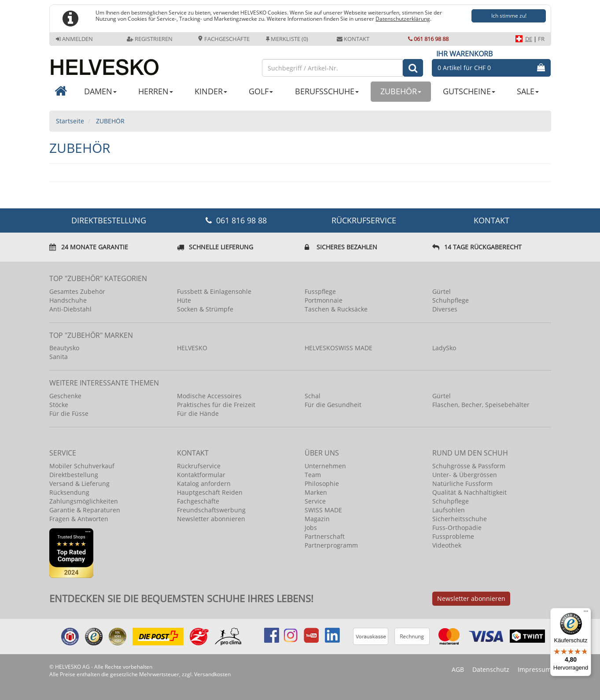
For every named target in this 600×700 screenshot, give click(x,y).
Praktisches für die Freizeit (216, 405)
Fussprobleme (453, 536)
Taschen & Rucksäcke (336, 309)
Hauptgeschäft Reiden (210, 492)
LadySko (444, 348)
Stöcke (59, 405)
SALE (528, 91)
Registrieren (150, 39)
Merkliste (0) (287, 39)
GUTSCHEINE (469, 91)
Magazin (317, 519)
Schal (313, 396)
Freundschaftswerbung (211, 510)
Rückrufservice (364, 220)
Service (315, 501)
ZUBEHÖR (401, 91)
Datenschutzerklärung (403, 19)
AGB (458, 669)
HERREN (156, 91)
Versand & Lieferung (79, 483)
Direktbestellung (74, 475)
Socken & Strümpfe (205, 309)
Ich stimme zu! (509, 16)
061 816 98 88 (428, 39)
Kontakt (353, 39)
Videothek (447, 545)
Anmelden (74, 39)
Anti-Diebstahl (70, 309)
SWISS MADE (323, 510)
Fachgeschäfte (224, 39)
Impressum (534, 669)
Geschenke (65, 396)
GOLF (261, 91)
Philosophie (322, 483)
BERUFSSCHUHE (327, 91)
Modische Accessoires (209, 396)
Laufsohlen (449, 510)
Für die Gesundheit (333, 405)
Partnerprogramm (331, 545)
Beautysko (64, 348)
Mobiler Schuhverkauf (82, 466)
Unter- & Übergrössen (465, 475)
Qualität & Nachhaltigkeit (469, 492)
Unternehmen (325, 466)
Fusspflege (320, 291)
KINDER (211, 91)
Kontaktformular (201, 475)
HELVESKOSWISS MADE (339, 348)
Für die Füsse (69, 413)
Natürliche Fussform (462, 483)
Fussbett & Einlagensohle (214, 291)
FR (541, 39)
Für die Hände (198, 413)
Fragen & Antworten (79, 519)
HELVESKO (192, 348)
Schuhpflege (451, 300)
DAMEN (100, 91)
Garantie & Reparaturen (85, 510)
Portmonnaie (324, 300)
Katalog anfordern (204, 483)
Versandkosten (212, 674)
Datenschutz (491, 669)
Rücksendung (69, 492)
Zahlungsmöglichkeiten (84, 501)
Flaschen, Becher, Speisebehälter (481, 405)
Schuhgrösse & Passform (469, 466)
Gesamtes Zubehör (77, 291)
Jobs (311, 528)
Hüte (184, 300)
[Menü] (586, 613)
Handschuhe (68, 300)
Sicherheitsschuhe (460, 519)
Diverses (445, 309)
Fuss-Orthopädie (457, 528)
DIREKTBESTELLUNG (109, 220)
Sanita (59, 357)
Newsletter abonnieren (211, 519)
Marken (316, 492)
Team (313, 475)
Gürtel (442, 291)
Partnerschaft (325, 536)
